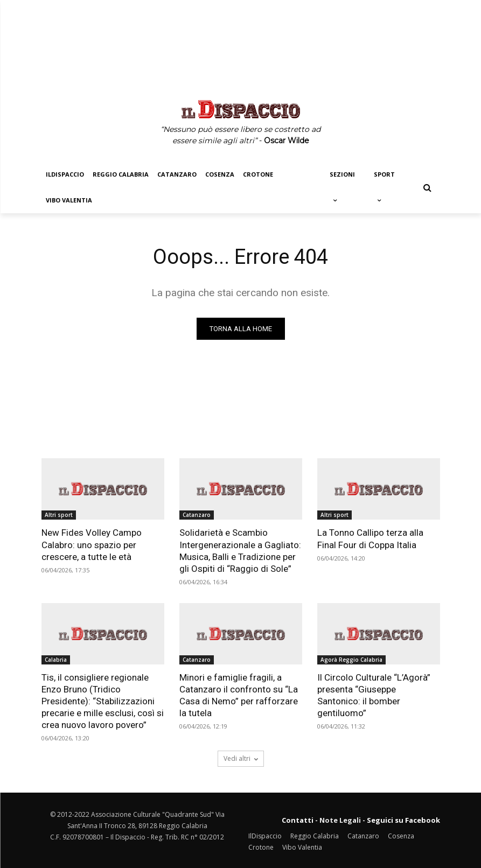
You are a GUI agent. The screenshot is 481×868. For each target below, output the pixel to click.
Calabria (56, 660)
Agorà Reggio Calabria (351, 660)
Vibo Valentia (302, 847)
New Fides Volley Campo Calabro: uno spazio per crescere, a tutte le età (92, 544)
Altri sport (59, 515)
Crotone (261, 847)
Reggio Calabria (315, 836)
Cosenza (401, 836)
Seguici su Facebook (403, 820)
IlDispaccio (265, 836)
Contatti (298, 820)
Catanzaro (197, 515)
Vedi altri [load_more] (241, 758)
